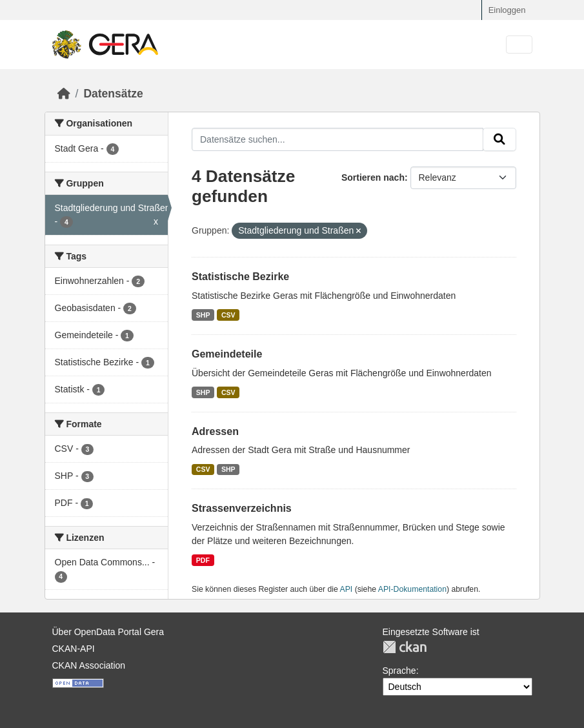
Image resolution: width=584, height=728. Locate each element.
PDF (203, 560)
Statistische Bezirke (240, 277)
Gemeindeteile (227, 354)
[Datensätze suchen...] (337, 139)
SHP (203, 315)
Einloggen (507, 10)
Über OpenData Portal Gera (108, 632)
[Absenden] (499, 139)
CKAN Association (89, 665)
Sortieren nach (373, 177)
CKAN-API (74, 649)
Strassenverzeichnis (242, 508)
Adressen (215, 431)
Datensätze (113, 94)
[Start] (64, 94)
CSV (228, 315)
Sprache (399, 671)
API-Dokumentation (412, 589)
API (347, 589)
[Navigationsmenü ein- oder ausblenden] (519, 45)
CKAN (405, 647)
